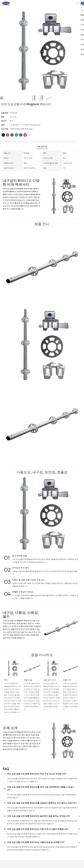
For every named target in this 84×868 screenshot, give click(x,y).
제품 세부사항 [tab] (42, 147)
